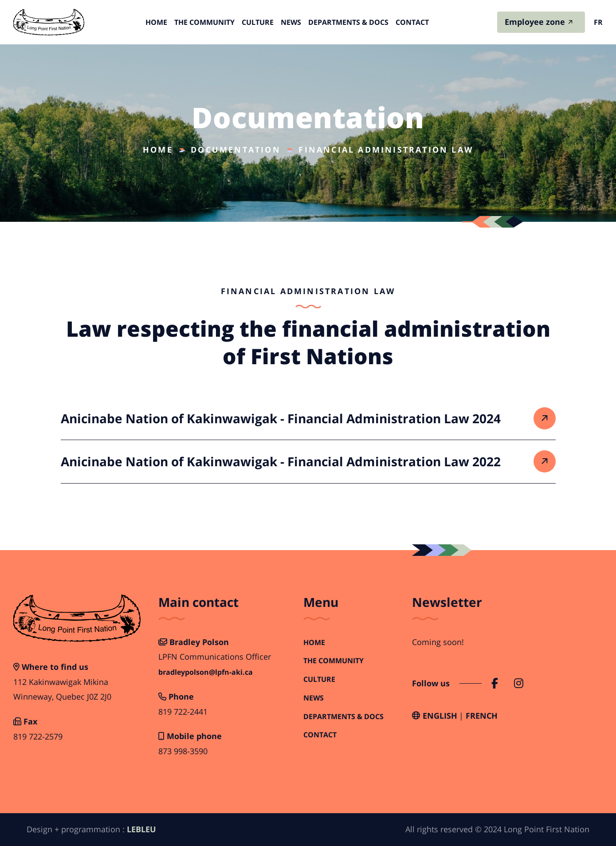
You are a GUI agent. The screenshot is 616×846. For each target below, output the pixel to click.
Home (156, 22)
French (482, 716)
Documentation (236, 150)
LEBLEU (141, 829)
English (440, 716)
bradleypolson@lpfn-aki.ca (206, 672)
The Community (204, 22)
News (291, 22)
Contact (412, 22)
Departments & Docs (348, 22)
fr (598, 22)
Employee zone (535, 22)
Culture (258, 22)
